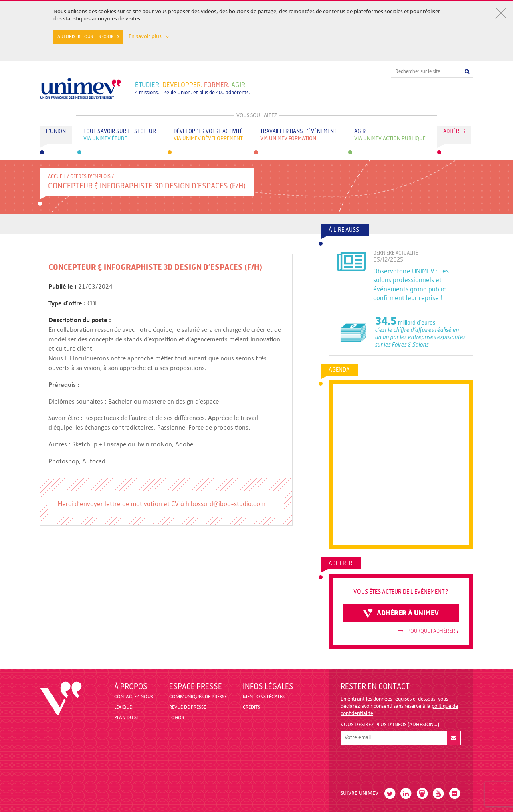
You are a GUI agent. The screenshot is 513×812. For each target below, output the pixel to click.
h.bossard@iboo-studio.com (225, 504)
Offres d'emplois (90, 176)
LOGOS (177, 718)
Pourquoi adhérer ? (428, 631)
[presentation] (402, 764)
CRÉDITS (251, 707)
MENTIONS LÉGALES (264, 697)
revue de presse (188, 707)
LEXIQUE (123, 707)
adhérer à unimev (401, 613)
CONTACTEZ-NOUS (134, 697)
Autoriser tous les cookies (88, 37)
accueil (57, 176)
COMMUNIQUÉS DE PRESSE (198, 697)
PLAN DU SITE (128, 718)
